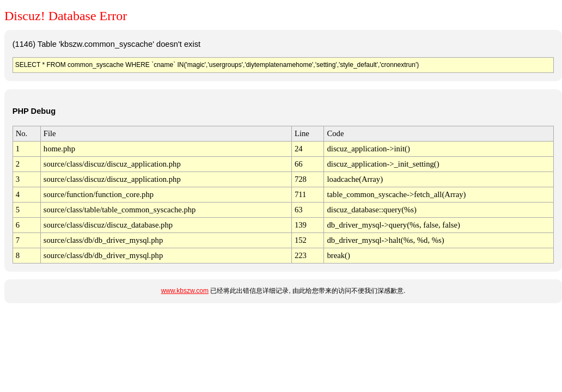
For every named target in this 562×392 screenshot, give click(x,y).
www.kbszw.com (185, 291)
